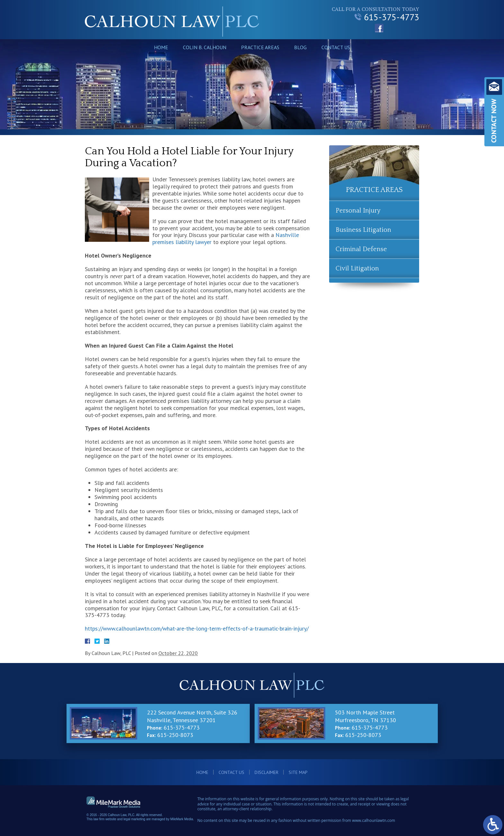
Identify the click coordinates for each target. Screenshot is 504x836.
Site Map (298, 772)
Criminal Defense (361, 249)
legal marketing (134, 819)
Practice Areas (260, 47)
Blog (300, 47)
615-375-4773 (387, 17)
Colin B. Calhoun (205, 47)
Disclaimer (266, 772)
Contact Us (336, 47)
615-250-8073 (175, 735)
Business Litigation (363, 230)
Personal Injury (358, 211)
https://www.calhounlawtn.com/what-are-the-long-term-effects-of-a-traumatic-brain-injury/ (197, 628)
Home (161, 47)
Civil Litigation (357, 268)
